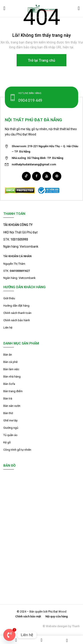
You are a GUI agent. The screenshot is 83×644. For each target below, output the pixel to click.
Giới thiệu (9, 298)
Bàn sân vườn (12, 406)
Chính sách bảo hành (17, 320)
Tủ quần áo (10, 435)
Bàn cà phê (10, 362)
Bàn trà (8, 398)
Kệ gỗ (7, 442)
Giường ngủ (11, 428)
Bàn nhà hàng (12, 377)
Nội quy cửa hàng (57, 616)
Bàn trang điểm (13, 391)
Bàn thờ (8, 413)
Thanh (76, 626)
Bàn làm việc (11, 369)
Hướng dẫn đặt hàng (16, 306)
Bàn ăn (8, 355)
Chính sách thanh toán (17, 313)
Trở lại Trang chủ (41, 60)
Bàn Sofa (9, 384)
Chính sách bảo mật (28, 616)
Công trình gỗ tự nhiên (17, 450)
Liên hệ (8, 328)
